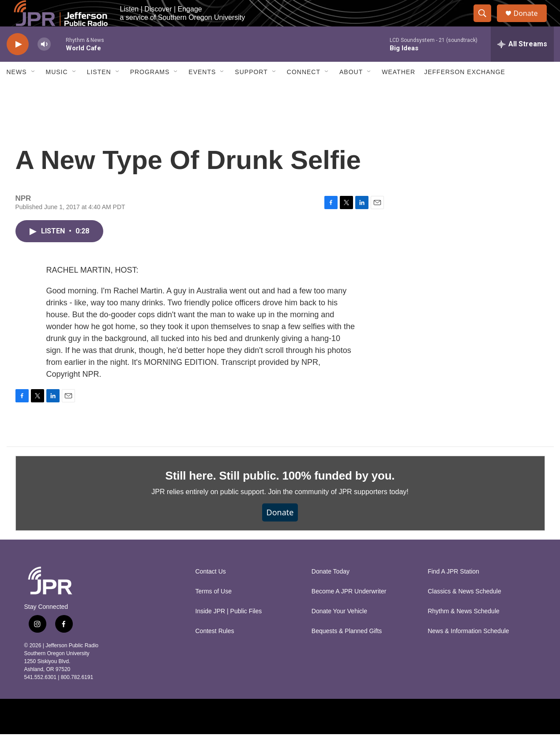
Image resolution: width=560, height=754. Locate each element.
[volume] (44, 64)
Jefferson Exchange (465, 92)
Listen (99, 92)
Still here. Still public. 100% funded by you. (280, 495)
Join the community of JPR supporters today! (338, 512)
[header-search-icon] (487, 23)
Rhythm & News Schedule (464, 631)
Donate (531, 23)
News (17, 92)
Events (202, 92)
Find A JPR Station (453, 591)
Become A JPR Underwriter (349, 611)
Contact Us (211, 591)
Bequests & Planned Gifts (347, 651)
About (351, 92)
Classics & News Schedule (464, 611)
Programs (150, 92)
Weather (398, 92)
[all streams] (522, 64)
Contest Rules (215, 651)
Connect (304, 92)
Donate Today (331, 591)
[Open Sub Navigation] (34, 92)
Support (251, 92)
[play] (18, 64)
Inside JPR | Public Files (229, 631)
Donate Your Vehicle (339, 631)
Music (57, 92)
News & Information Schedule (468, 651)
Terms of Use (214, 611)
